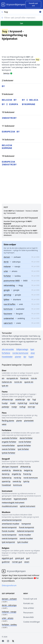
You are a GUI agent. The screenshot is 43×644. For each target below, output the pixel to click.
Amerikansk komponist (12, 520)
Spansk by (6, 481)
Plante (19, 421)
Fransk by (27, 474)
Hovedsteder (7, 357)
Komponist (26, 524)
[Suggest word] (33, 4)
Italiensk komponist (25, 531)
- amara (8, 618)
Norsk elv (18, 382)
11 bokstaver (8, 126)
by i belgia (30, 100)
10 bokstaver (8, 112)
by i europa (10, 104)
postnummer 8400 (12, 281)
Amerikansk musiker (11, 524)
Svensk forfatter (9, 449)
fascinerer (8, 314)
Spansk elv (29, 382)
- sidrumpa (9, 605)
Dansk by (6, 474)
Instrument (7, 499)
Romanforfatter (8, 445)
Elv (3, 378)
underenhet (9, 318)
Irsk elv (34, 378)
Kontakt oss (28, 603)
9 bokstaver (8, 94)
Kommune (18, 485)
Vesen (27, 562)
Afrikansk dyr (7, 399)
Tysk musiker (23, 542)
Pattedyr (6, 407)
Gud (28, 558)
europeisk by (11, 132)
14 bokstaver (8, 140)
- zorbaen (9, 599)
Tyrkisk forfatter (9, 453)
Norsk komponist (9, 535)
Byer (32, 349)
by (3, 86)
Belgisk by (28, 470)
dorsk (6, 262)
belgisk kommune (7, 147)
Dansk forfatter (26, 438)
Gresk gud (20, 558)
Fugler (31, 357)
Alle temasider (8, 349)
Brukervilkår (29, 617)
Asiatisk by (6, 470)
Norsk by (17, 478)
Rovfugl (22, 407)
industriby (9, 118)
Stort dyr (31, 407)
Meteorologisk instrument (13, 503)
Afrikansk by (26, 467)
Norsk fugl (34, 403)
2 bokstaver (8, 80)
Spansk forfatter (24, 445)
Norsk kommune (31, 478)
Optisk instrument (28, 506)
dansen (7, 257)
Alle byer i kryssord (10, 467)
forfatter (7, 276)
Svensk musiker (26, 538)
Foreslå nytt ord (30, 599)
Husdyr (5, 403)
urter (6, 271)
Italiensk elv (7, 382)
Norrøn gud (17, 562)
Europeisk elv (12, 378)
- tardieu (9, 625)
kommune (8, 309)
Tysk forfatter (23, 449)
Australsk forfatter (10, 438)
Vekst (4, 424)
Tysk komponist (8, 542)
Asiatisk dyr (20, 399)
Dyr (25, 357)
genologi (7, 295)
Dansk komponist (9, 527)
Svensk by (17, 481)
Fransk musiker (8, 531)
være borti (8, 323)
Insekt (13, 403)
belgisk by (9, 100)
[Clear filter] (21, 18)
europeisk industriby (9, 163)
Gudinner (6, 562)
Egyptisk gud (7, 558)
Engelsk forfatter (9, 442)
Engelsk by (16, 474)
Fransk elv (24, 378)
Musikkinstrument (10, 506)
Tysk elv (5, 386)
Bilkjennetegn (22, 349)
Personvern (28, 613)
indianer (7, 267)
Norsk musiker (25, 535)
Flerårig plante (8, 421)
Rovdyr (14, 407)
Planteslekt (29, 421)
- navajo (9, 612)
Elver (33, 353)
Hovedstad (6, 485)
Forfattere (6, 353)
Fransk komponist (26, 527)
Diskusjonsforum (9, 585)
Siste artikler (29, 608)
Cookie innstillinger (32, 622)
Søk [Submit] (21, 23)
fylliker (7, 300)
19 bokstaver (8, 156)
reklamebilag (9, 285)
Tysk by (26, 481)
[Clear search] (40, 12)
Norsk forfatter (25, 442)
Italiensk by (7, 478)
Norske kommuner (20, 353)
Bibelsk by (17, 470)
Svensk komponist (10, 538)
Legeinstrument (20, 499)
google (7, 290)
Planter (18, 357)
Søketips (6, 73)
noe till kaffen (10, 304)
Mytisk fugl (22, 403)
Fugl (34, 399)
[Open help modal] (11, 73)
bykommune (29, 104)
